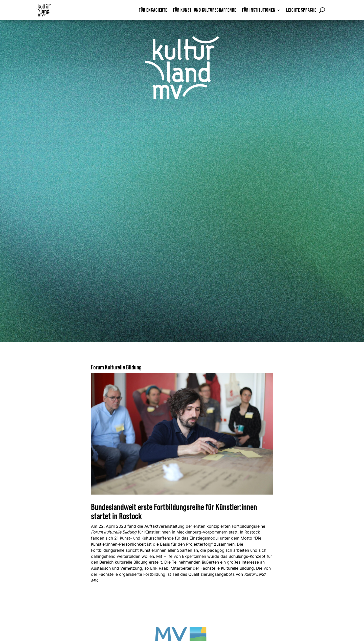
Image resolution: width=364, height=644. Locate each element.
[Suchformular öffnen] (322, 10)
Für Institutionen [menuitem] (259, 10)
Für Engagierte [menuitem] (153, 10)
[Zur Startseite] (50, 10)
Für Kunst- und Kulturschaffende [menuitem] (205, 10)
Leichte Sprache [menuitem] (301, 10)
